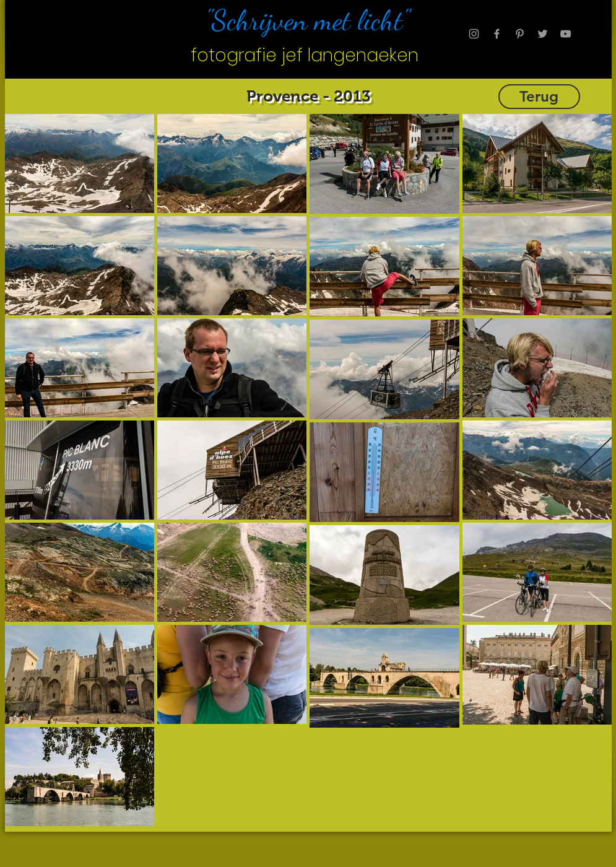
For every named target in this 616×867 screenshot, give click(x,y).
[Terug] (539, 97)
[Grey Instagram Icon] (474, 34)
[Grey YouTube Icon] (566, 34)
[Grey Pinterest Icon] (520, 34)
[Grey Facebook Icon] (497, 34)
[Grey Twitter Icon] (543, 34)
